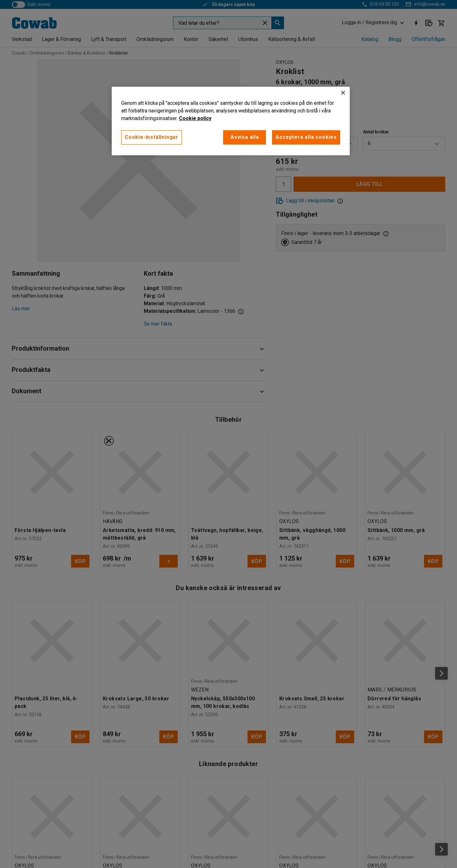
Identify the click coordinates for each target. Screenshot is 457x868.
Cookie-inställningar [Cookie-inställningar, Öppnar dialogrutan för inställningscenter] (152, 137)
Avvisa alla (245, 137)
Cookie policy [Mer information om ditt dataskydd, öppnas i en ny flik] (195, 118)
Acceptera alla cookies (306, 137)
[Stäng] (343, 93)
